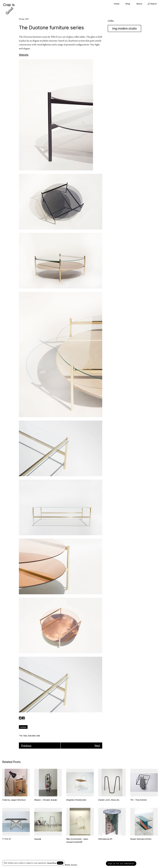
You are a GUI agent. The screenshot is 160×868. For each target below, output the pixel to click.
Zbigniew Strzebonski (76, 800)
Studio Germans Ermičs (141, 839)
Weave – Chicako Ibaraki (46, 800)
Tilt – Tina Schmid (138, 800)
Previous (26, 745)
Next (97, 745)
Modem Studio (71, 865)
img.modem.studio (124, 28)
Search (152, 4)
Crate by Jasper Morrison (14, 800)
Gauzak (38, 839)
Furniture (23, 727)
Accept (60, 863)
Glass (25, 735)
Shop (128, 4)
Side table (32, 735)
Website (24, 55)
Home (117, 4)
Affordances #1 (105, 839)
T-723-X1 (7, 839)
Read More (52, 863)
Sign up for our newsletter (121, 863)
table (38, 735)
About (139, 4)
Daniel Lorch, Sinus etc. (109, 800)
